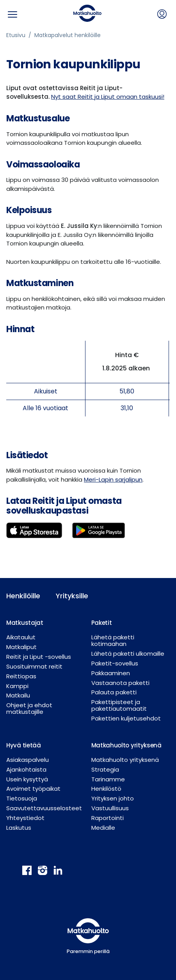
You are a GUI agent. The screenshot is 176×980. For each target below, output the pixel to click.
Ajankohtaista (26, 769)
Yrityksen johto (113, 798)
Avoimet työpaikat (33, 789)
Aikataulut (21, 637)
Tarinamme (108, 779)
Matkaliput (21, 647)
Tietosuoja (22, 798)
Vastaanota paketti (120, 683)
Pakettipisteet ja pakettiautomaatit (119, 705)
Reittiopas (21, 676)
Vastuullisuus (110, 808)
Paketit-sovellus (115, 663)
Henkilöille (23, 596)
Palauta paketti (114, 692)
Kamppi (17, 686)
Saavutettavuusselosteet (44, 808)
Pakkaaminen (111, 673)
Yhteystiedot (25, 818)
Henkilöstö (106, 789)
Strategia (105, 769)
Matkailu (18, 695)
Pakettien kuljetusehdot (126, 718)
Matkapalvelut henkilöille (68, 35)
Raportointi (108, 818)
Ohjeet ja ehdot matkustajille (29, 708)
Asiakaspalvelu (28, 760)
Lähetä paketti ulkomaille (128, 654)
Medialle (103, 828)
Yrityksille (72, 596)
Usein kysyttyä (27, 779)
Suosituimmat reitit (34, 666)
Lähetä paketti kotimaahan (113, 640)
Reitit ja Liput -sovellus (39, 657)
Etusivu (16, 35)
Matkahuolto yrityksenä (125, 760)
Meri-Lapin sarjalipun (113, 479)
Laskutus (19, 828)
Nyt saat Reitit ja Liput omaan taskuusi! (108, 97)
